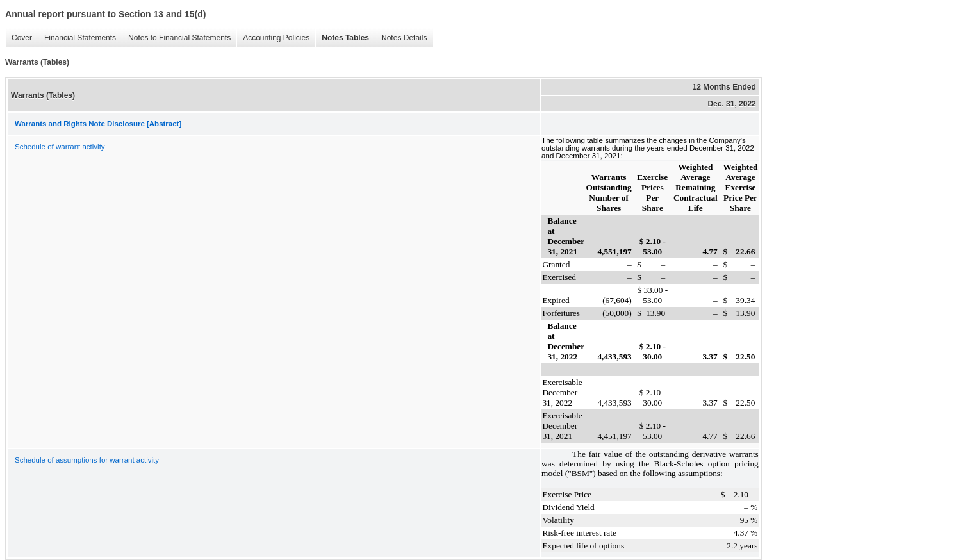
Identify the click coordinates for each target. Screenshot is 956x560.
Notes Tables (342, 38)
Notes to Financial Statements (176, 38)
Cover (19, 38)
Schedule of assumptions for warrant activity (87, 460)
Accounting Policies (273, 38)
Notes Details (401, 38)
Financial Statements (77, 38)
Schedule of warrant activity (60, 147)
